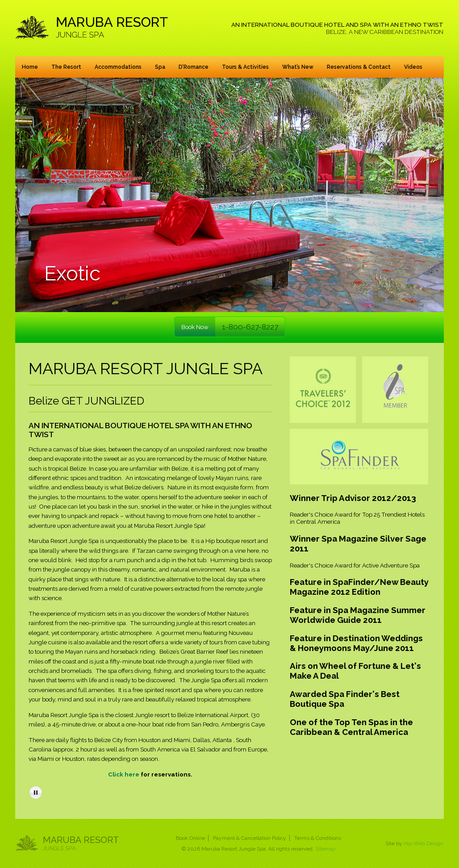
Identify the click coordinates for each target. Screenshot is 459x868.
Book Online (190, 838)
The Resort (66, 67)
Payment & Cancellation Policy (250, 838)
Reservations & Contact (359, 67)
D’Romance (194, 67)
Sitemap (325, 849)
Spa (160, 67)
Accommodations (118, 67)
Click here (124, 774)
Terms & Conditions (318, 838)
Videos (413, 67)
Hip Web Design (424, 843)
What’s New (298, 67)
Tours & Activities (245, 67)
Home (30, 67)
